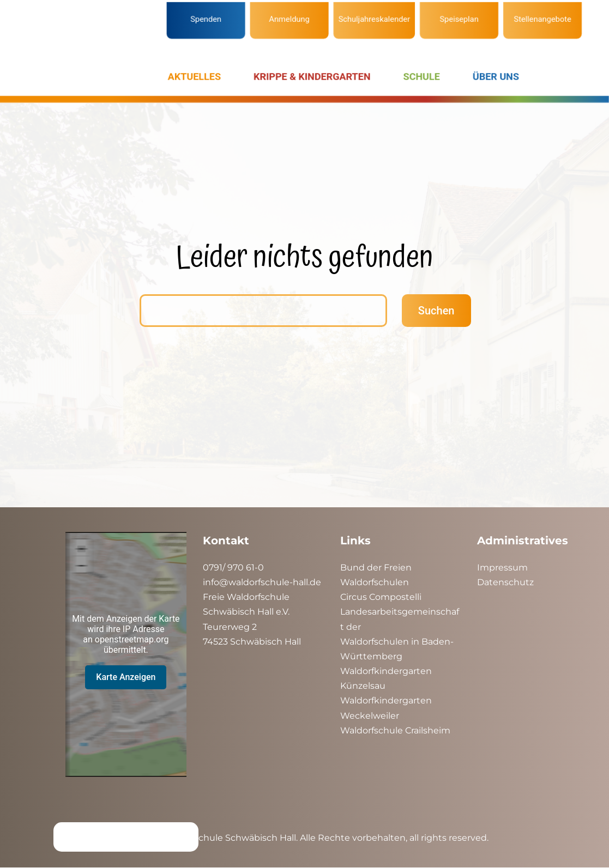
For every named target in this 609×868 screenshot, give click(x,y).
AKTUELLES (194, 77)
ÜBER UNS (496, 77)
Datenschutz (505, 582)
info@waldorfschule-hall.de (262, 582)
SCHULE (422, 77)
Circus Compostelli (381, 597)
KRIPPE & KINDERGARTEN (312, 77)
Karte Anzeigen (126, 677)
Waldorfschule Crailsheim (395, 730)
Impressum (502, 567)
